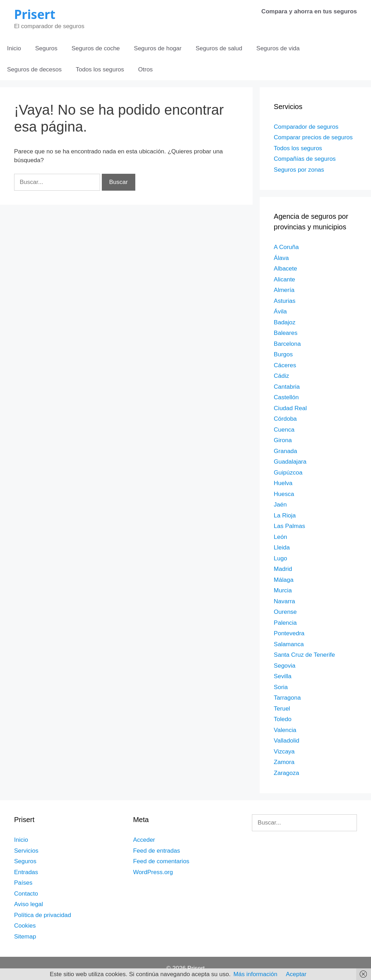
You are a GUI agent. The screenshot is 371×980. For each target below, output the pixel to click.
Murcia (283, 590)
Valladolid (286, 741)
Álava (281, 258)
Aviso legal (29, 904)
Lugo (280, 558)
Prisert (35, 14)
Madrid (283, 569)
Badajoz (285, 322)
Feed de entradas (157, 851)
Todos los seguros (100, 69)
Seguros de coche (96, 48)
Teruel (282, 709)
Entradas (26, 872)
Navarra (284, 601)
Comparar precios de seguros (313, 137)
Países (23, 883)
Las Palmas (289, 526)
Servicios (26, 851)
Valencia (285, 730)
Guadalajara (290, 462)
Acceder (144, 840)
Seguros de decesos (34, 69)
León (280, 537)
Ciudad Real (290, 408)
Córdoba (285, 419)
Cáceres (285, 365)
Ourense (285, 612)
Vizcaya (284, 752)
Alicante (284, 279)
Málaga (284, 580)
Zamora (284, 762)
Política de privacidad (43, 915)
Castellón (286, 397)
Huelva (283, 483)
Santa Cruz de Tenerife (304, 655)
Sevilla (283, 676)
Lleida (282, 548)
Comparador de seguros (306, 127)
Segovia (285, 666)
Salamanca (289, 644)
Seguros (46, 48)
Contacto (26, 894)
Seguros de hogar (158, 48)
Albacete (285, 269)
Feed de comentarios (161, 861)
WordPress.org (153, 872)
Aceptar (296, 974)
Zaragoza (286, 773)
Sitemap (25, 937)
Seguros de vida (278, 48)
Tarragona (287, 698)
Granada (285, 451)
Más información (255, 974)
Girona (283, 440)
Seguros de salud (219, 48)
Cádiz (281, 376)
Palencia (285, 623)
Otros (146, 69)
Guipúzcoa (288, 473)
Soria (281, 687)
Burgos (283, 354)
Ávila (280, 311)
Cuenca (284, 430)
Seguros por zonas (299, 170)
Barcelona (287, 344)
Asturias (285, 301)
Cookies (25, 926)
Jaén (280, 505)
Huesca (284, 494)
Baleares (286, 333)
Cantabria (287, 387)
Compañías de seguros (305, 159)
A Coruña (286, 247)
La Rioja (285, 516)
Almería (284, 290)
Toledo (283, 719)
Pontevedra (289, 633)
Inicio (14, 48)
